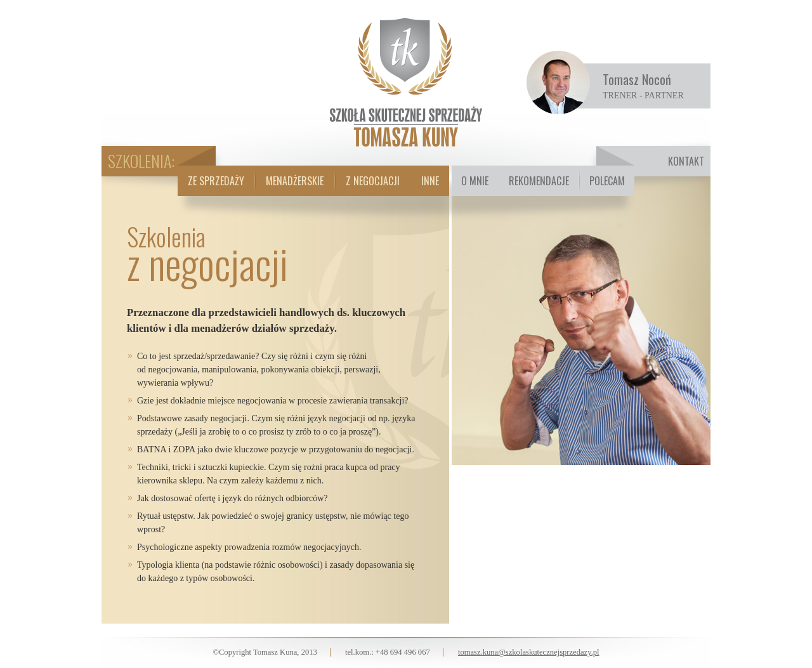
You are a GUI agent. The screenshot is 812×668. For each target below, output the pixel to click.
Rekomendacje (539, 181)
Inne (430, 181)
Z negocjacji (373, 181)
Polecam (607, 181)
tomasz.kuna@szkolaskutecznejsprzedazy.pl (529, 652)
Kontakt (686, 161)
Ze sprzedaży (216, 181)
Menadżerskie (295, 181)
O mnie (475, 181)
